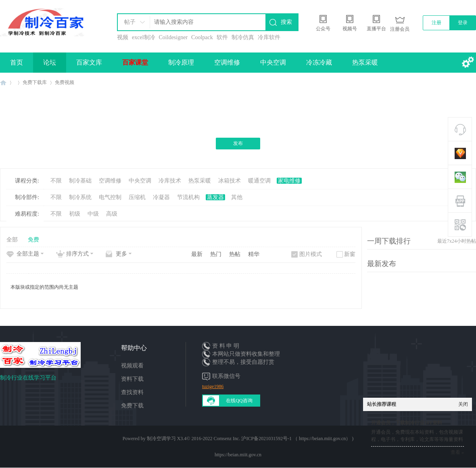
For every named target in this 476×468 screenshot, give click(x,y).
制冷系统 (80, 197)
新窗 (350, 254)
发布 (238, 143)
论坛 (50, 62)
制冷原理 (181, 62)
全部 (12, 240)
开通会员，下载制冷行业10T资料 (407, 423)
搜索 (286, 22)
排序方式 (77, 254)
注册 (436, 23)
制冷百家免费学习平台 (3, 83)
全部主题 (28, 254)
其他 (237, 197)
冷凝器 (161, 197)
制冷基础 (80, 181)
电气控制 (110, 197)
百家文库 (89, 62)
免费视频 (65, 82)
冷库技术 (170, 181)
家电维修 (289, 181)
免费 (33, 240)
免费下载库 (35, 82)
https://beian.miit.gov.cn (238, 455)
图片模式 (311, 254)
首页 (17, 62)
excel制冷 (144, 37)
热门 (216, 254)
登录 (463, 23)
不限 (56, 181)
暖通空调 (259, 181)
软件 (222, 37)
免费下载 (132, 406)
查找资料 (132, 392)
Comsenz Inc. (227, 439)
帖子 (130, 22)
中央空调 (273, 62)
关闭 (463, 404)
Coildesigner (173, 37)
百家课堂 (135, 62)
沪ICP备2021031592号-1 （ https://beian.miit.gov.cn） (296, 439)
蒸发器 (215, 197)
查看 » (457, 452)
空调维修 (227, 62)
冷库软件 (269, 37)
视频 (123, 37)
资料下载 (132, 379)
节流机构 (188, 197)
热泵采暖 (365, 62)
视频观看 (132, 366)
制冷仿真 (243, 37)
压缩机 (137, 197)
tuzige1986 (213, 386)
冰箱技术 (230, 181)
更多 (121, 254)
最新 (197, 254)
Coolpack (202, 37)
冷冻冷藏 (319, 62)
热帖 (235, 254)
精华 (254, 254)
